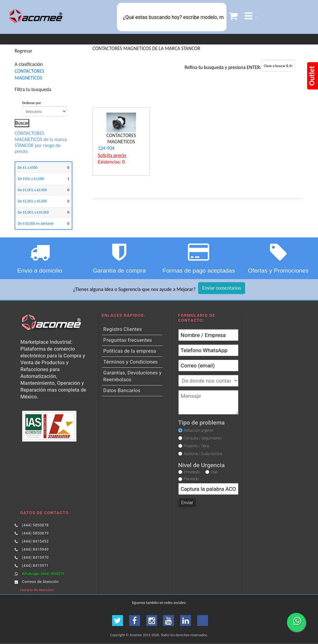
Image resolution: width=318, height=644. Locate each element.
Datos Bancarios (122, 391)
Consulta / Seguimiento (202, 438)
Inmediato (192, 472)
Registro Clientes (123, 329)
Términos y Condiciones (131, 362)
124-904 (106, 148)
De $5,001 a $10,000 (33, 212)
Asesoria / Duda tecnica (203, 454)
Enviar (187, 503)
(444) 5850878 (35, 525)
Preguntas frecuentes (128, 340)
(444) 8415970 (35, 557)
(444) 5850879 (35, 533)
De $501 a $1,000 (31, 179)
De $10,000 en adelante (36, 223)
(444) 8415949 (35, 549)
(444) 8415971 (35, 566)
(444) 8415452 (35, 541)
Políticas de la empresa (130, 351)
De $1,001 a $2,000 (32, 190)
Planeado (191, 479)
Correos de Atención (40, 582)
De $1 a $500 (28, 168)
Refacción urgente (198, 430)
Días (214, 472)
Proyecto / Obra (196, 446)
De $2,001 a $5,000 (32, 201)
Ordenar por (45, 109)
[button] (251, 17)
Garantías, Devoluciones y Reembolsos (133, 376)
